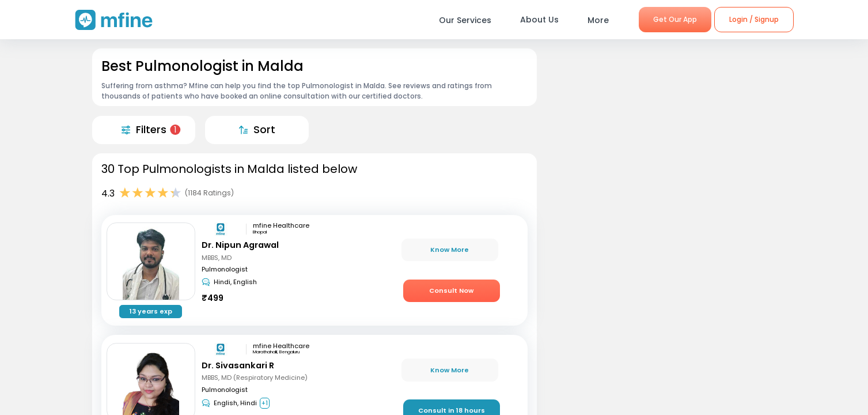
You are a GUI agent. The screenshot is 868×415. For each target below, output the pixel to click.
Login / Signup (754, 19)
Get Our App (675, 19)
